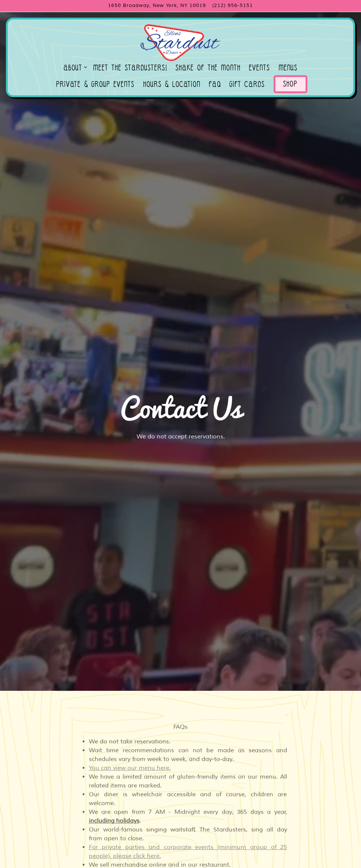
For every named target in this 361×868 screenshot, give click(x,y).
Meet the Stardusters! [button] (130, 69)
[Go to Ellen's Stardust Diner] (157, 6)
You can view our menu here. (130, 710)
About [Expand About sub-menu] (74, 69)
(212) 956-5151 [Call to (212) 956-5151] (233, 6)
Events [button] (259, 69)
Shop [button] (290, 85)
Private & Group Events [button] (95, 85)
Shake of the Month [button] (208, 69)
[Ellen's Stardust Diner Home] (181, 42)
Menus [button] (288, 69)
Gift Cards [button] (247, 85)
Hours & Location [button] (172, 85)
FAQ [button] (215, 85)
